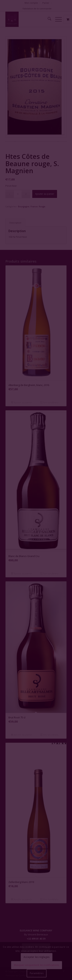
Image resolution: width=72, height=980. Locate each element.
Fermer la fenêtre (36, 506)
